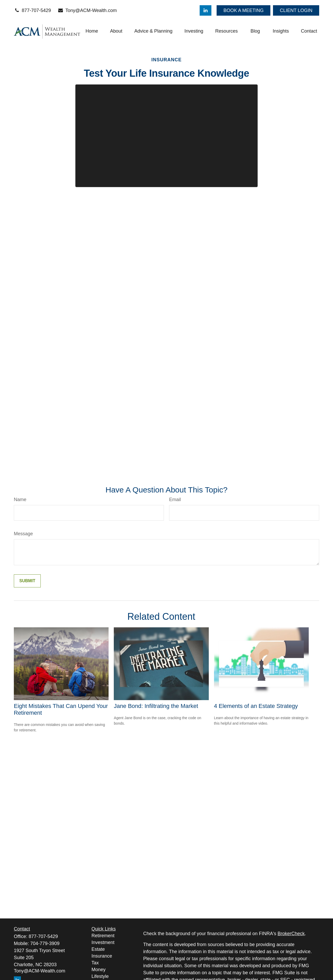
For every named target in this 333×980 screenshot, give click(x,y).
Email (175, 500)
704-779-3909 (45, 943)
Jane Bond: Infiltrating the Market (156, 706)
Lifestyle (100, 976)
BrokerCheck (291, 934)
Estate (98, 949)
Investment (103, 942)
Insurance (102, 956)
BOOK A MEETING (243, 10)
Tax (95, 963)
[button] (92, 31)
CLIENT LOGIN (296, 10)
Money (99, 970)
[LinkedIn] (206, 10)
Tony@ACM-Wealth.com (87, 10)
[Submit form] (27, 581)
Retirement (103, 936)
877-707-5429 (32, 10)
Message (23, 534)
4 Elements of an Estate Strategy (256, 706)
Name (20, 500)
